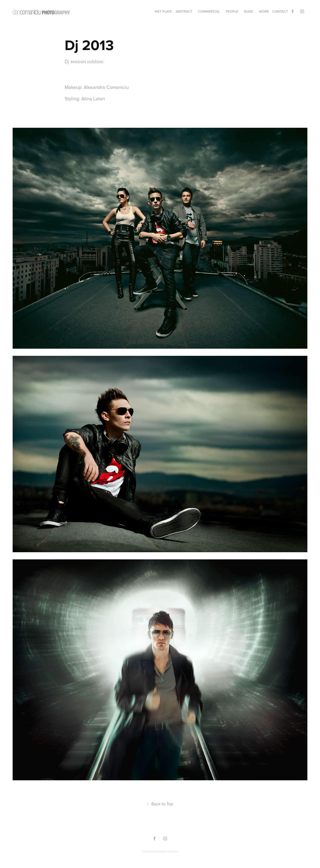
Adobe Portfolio (168, 851)
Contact (280, 11)
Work (264, 11)
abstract (184, 11)
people (232, 11)
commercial (209, 11)
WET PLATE (163, 11)
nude (248, 11)
